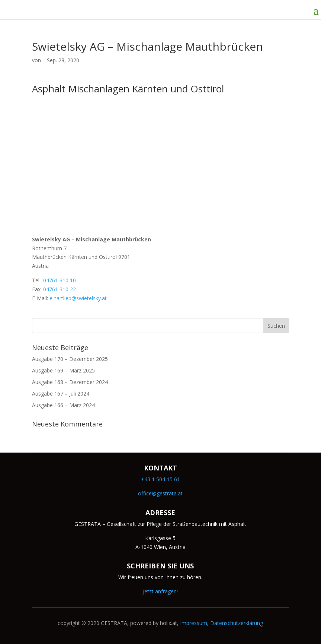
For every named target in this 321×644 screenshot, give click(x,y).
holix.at (168, 623)
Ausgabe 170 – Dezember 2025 (70, 359)
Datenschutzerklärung (237, 623)
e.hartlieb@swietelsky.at (78, 298)
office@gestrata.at (160, 493)
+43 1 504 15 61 (160, 479)
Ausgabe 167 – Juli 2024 (61, 394)
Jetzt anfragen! (160, 591)
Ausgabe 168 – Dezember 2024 (70, 382)
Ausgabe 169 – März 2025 (63, 370)
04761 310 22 (60, 289)
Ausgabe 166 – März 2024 (63, 405)
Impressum (194, 623)
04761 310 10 (60, 280)
